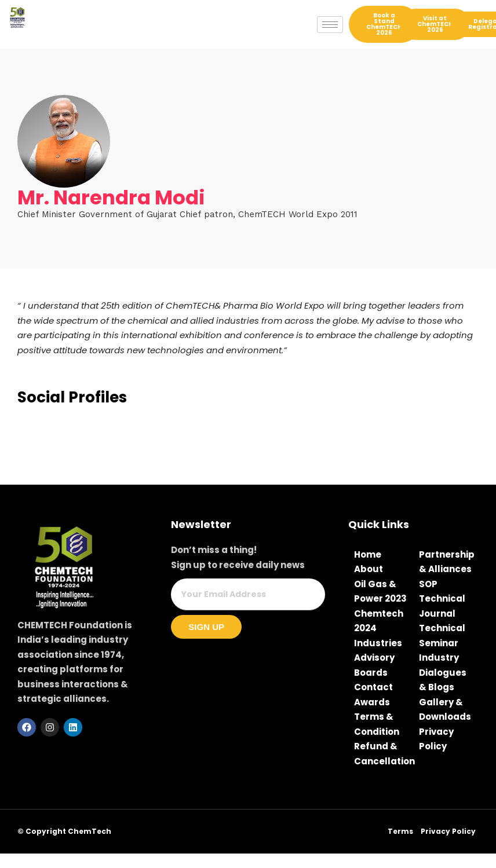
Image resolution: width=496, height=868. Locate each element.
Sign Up (206, 627)
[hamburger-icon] (330, 25)
